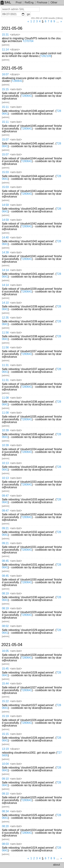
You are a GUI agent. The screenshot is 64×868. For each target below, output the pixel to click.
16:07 (5, 74)
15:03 (5, 172)
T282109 (46, 56)
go (29, 14)
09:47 (5, 496)
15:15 (5, 89)
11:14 (5, 49)
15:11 (5, 107)
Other (54, 2)
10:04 (5, 764)
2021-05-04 (12, 645)
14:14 (5, 270)
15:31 (5, 35)
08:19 (5, 593)
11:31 (5, 365)
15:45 (5, 669)
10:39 (5, 430)
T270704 (28, 41)
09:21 (5, 528)
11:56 (5, 333)
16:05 (5, 651)
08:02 (5, 626)
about (56, 865)
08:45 (5, 561)
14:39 (5, 252)
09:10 (5, 779)
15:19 (5, 716)
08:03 (5, 844)
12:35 (5, 318)
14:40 (5, 237)
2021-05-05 (12, 68)
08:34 (5, 811)
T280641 (17, 81)
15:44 (5, 684)
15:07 (5, 140)
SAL (6, 2)
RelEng (29, 2)
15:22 (5, 701)
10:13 (5, 463)
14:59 (5, 205)
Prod (19, 2)
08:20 (5, 826)
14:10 (5, 303)
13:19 (5, 749)
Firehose (42, 2)
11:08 (5, 398)
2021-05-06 (12, 28)
